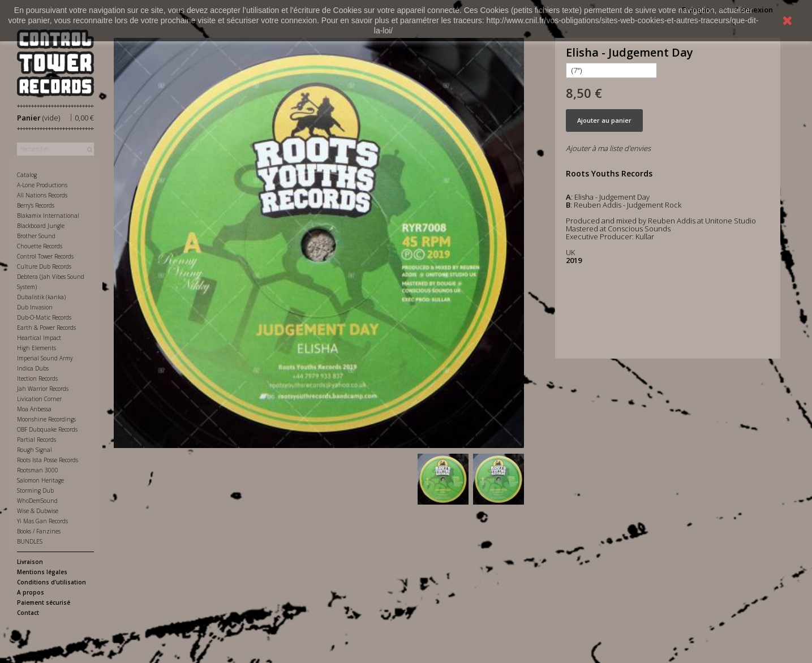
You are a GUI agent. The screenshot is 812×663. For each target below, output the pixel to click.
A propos (31, 592)
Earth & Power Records (46, 328)
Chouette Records (40, 246)
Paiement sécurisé (44, 602)
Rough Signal (35, 450)
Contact (28, 613)
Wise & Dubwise (38, 511)
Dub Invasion (35, 307)
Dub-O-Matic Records (44, 317)
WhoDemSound (37, 501)
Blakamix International (48, 216)
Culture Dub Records (44, 266)
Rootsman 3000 (38, 470)
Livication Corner (39, 399)
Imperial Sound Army (45, 358)
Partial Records (36, 440)
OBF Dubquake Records (47, 429)
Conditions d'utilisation (51, 582)
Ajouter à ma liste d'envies (608, 148)
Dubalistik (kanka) (41, 297)
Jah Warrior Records (43, 389)
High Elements (36, 348)
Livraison (30, 562)
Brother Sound (36, 236)
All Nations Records (42, 195)
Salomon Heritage (40, 480)
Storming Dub (35, 490)
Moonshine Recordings (46, 419)
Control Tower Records (45, 256)
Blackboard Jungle (41, 226)
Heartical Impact (39, 338)
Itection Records (37, 378)
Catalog (27, 175)
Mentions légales (42, 572)
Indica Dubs (33, 368)
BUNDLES (30, 541)
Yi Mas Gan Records (42, 521)
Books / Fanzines (39, 531)
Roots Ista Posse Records (48, 460)
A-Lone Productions (42, 185)
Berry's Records (36, 205)
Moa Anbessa (34, 409)
